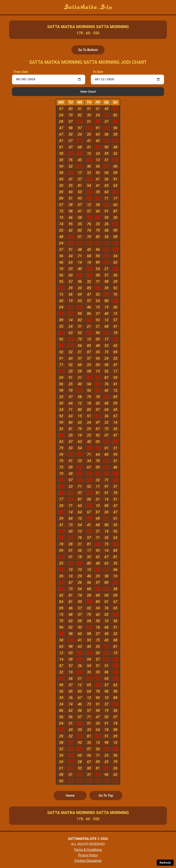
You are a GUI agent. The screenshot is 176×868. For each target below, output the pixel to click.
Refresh (165, 863)
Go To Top (106, 796)
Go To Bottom (88, 50)
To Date (98, 72)
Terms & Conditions (88, 850)
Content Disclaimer (88, 861)
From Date (21, 72)
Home (70, 796)
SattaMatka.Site (88, 7)
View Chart (88, 92)
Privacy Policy (88, 855)
